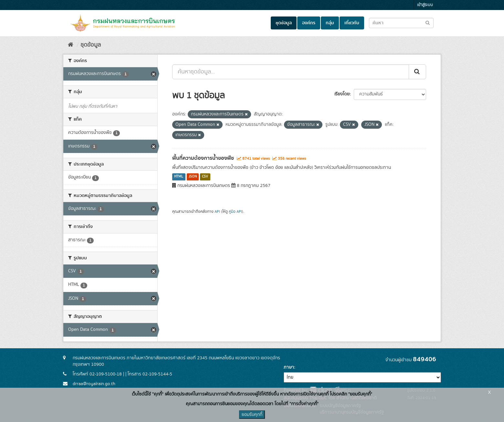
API (217, 212)
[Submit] (417, 72)
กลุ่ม (330, 23)
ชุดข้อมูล (284, 23)
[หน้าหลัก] (71, 45)
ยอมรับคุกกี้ (252, 415)
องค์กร (309, 23)
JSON (193, 177)
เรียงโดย (342, 94)
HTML (179, 177)
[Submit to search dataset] (428, 22)
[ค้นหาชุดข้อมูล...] (291, 72)
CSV (205, 177)
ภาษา (289, 367)
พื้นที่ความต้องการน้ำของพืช (203, 158)
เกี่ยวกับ (352, 23)
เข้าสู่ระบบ (425, 5)
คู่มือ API (235, 212)
